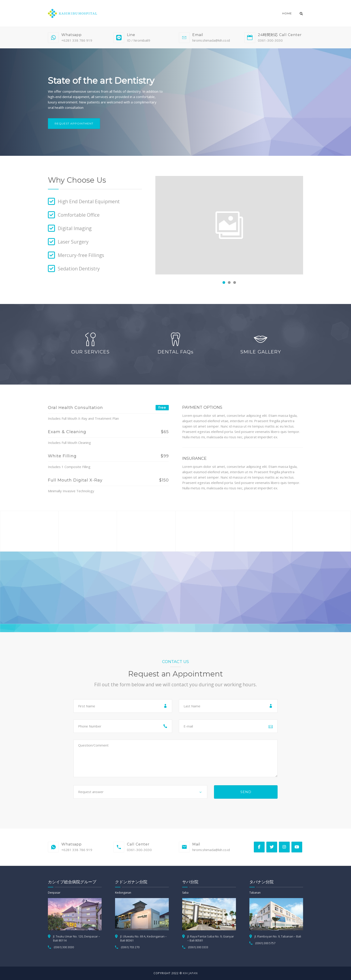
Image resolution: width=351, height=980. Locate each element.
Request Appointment (74, 123)
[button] (224, 282)
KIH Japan (190, 973)
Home (287, 13)
